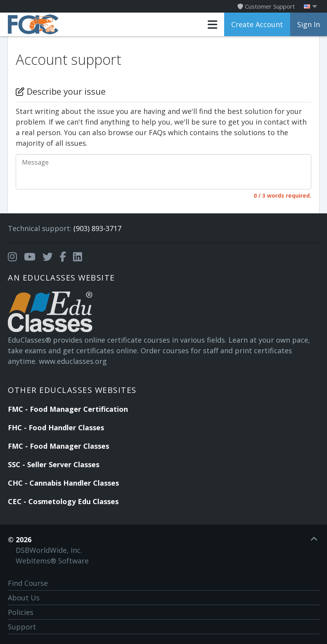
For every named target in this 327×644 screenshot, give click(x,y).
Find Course (28, 583)
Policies (21, 612)
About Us (24, 598)
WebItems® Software (52, 561)
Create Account (257, 24)
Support (22, 627)
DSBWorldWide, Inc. (49, 550)
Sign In (309, 24)
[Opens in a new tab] (12, 257)
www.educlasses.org (73, 361)
